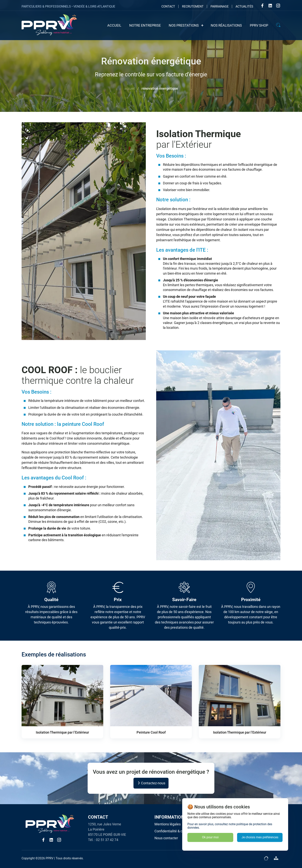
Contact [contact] (168, 6)
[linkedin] (270, 6)
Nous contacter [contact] (166, 838)
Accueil (130, 88)
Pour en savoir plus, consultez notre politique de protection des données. (230, 826)
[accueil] (266, 858)
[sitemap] (276, 858)
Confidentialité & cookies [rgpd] (173, 831)
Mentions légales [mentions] (168, 824)
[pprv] (49, 25)
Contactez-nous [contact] (151, 783)
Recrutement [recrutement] (193, 6)
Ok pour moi (210, 837)
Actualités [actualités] (244, 6)
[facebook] (262, 6)
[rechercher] (278, 25)
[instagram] (278, 6)
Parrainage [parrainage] (220, 6)
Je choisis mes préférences (260, 837)
